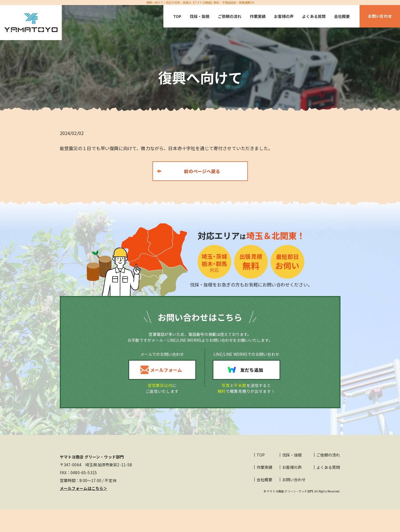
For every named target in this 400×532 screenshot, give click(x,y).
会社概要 (342, 16)
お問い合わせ (294, 480)
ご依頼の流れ (230, 16)
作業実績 (258, 16)
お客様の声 (284, 16)
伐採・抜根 (200, 16)
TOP (177, 16)
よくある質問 (314, 16)
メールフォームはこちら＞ (84, 488)
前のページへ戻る (202, 171)
